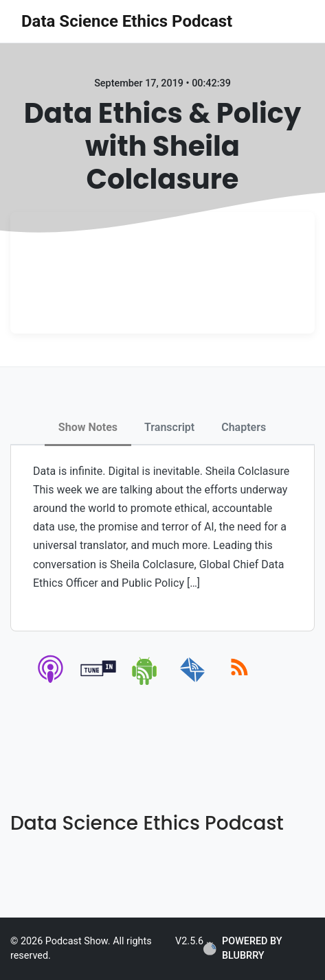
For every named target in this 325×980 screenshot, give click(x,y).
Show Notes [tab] (88, 427)
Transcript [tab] (169, 427)
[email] (193, 682)
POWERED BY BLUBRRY (243, 949)
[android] (145, 682)
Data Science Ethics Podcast (127, 21)
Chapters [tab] (244, 427)
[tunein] (99, 682)
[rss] (239, 682)
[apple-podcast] (51, 682)
